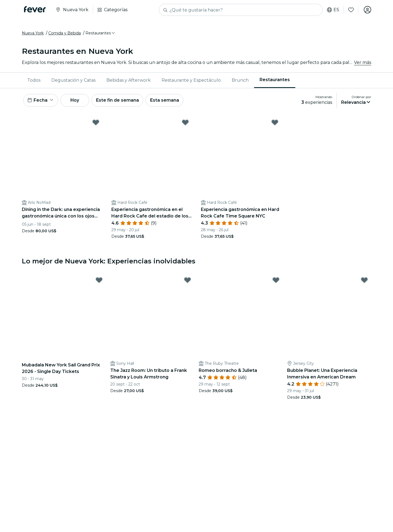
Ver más (363, 63)
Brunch (240, 80)
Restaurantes (275, 80)
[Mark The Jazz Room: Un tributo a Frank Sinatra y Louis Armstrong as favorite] (187, 281)
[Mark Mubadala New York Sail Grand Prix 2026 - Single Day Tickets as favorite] (99, 281)
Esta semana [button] (167, 101)
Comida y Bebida (65, 34)
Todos (34, 80)
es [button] (333, 10)
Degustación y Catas (73, 80)
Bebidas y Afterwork (129, 80)
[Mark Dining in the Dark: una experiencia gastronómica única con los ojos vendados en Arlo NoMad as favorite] (96, 123)
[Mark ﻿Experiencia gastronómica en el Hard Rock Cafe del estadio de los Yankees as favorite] (185, 123)
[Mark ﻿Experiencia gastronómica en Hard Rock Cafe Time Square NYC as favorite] (275, 123)
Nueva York (33, 34)
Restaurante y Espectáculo (191, 80)
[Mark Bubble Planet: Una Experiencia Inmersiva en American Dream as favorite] (364, 281)
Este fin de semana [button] (120, 101)
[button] (101, 34)
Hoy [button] (76, 101)
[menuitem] (34, 81)
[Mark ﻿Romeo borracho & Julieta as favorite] (276, 281)
